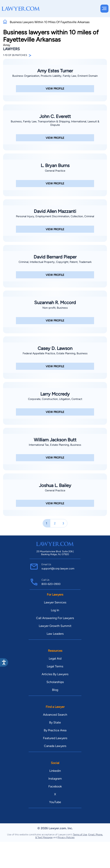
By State (55, 722)
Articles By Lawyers (55, 674)
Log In (55, 610)
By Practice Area (55, 730)
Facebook (55, 786)
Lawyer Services (55, 602)
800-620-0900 (51, 584)
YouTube (55, 802)
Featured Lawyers (55, 738)
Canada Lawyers (55, 746)
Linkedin (55, 771)
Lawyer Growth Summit (55, 626)
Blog (55, 690)
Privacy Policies (66, 837)
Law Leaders (55, 634)
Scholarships (55, 682)
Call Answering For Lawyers (55, 618)
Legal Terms (55, 666)
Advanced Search (55, 715)
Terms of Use (80, 834)
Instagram (55, 779)
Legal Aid (55, 658)
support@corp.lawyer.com (58, 568)
